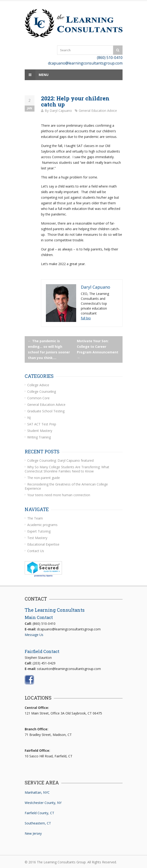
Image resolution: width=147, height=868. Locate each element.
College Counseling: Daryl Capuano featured (60, 460)
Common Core (38, 398)
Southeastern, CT (38, 823)
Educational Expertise (43, 544)
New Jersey (33, 833)
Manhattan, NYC (37, 792)
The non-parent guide (44, 478)
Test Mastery (37, 538)
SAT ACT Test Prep (42, 424)
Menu (37, 75)
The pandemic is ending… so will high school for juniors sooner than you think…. (49, 349)
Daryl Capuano (61, 111)
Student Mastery (40, 431)
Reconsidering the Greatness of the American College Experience (66, 486)
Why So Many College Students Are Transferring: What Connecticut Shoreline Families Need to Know (67, 469)
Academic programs (42, 525)
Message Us (34, 635)
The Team (35, 518)
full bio (86, 318)
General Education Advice (98, 111)
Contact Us (36, 551)
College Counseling (42, 391)
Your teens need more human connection (59, 495)
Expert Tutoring (39, 531)
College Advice (38, 385)
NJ (29, 418)
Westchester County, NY (43, 803)
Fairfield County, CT (39, 813)
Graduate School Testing (46, 411)
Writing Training (39, 437)
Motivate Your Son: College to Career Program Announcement (98, 349)
